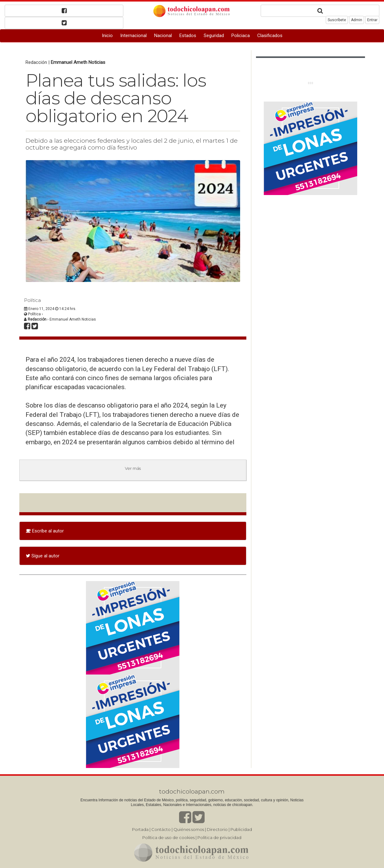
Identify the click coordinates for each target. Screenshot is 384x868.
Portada (140, 829)
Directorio (217, 829)
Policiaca (241, 36)
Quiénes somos (189, 829)
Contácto (161, 829)
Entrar (372, 20)
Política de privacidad (219, 837)
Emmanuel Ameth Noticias (78, 62)
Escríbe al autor (45, 531)
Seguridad (214, 36)
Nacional (163, 36)
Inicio (107, 36)
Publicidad (241, 829)
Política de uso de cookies (168, 837)
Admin (357, 20)
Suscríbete (337, 20)
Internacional (133, 36)
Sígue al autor (43, 556)
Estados (188, 36)
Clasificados (270, 36)
